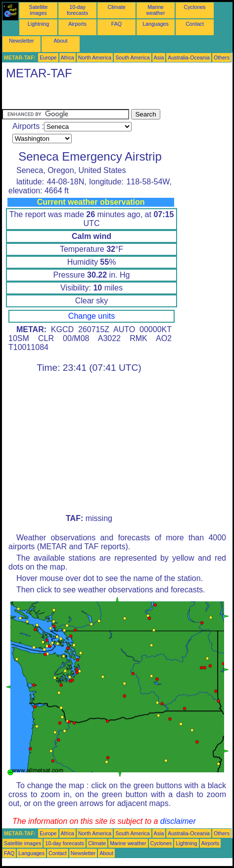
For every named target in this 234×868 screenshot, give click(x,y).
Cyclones (195, 7)
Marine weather (156, 10)
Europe (48, 58)
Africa (68, 58)
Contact (195, 24)
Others (222, 58)
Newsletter (21, 41)
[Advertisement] (81, 97)
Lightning (38, 24)
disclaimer (178, 821)
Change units (92, 316)
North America (95, 58)
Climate (116, 7)
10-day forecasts (77, 10)
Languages (156, 24)
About (61, 41)
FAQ (117, 24)
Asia (159, 58)
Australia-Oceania (189, 58)
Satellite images (39, 10)
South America (132, 58)
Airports (77, 24)
